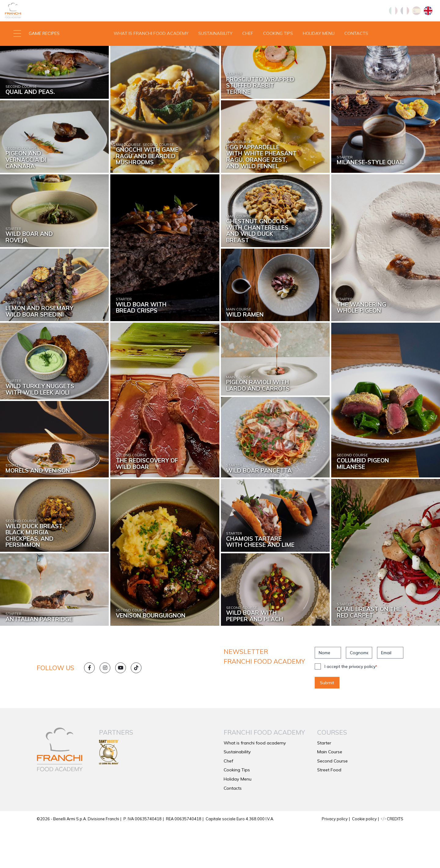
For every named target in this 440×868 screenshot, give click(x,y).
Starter (324, 784)
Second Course (332, 802)
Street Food (329, 811)
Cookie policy (364, 860)
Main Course (330, 793)
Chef (248, 53)
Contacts (356, 53)
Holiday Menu (319, 53)
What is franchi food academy (151, 53)
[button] (55, 54)
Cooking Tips (278, 53)
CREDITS (392, 860)
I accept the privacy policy (351, 708)
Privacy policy (335, 860)
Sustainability (215, 53)
